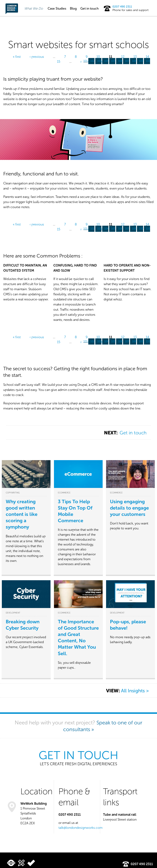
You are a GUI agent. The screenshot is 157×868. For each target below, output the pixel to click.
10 (98, 57)
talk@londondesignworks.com (81, 827)
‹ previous (37, 57)
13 (135, 57)
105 (113, 61)
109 (141, 61)
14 (147, 57)
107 (127, 61)
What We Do (34, 8)
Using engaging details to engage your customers (129, 508)
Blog (73, 8)
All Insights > (135, 691)
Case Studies (57, 8)
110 (148, 61)
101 (85, 61)
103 (99, 61)
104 (107, 61)
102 (93, 61)
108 (134, 61)
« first (17, 57)
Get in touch (89, 8)
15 (59, 62)
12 (123, 57)
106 (120, 61)
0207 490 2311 (122, 7)
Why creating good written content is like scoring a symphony (22, 514)
